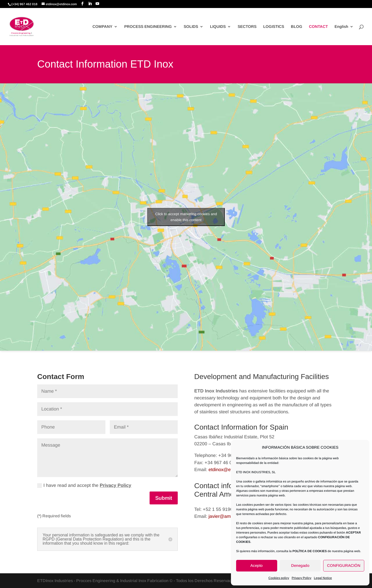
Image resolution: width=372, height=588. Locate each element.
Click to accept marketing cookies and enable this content (186, 217)
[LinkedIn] (90, 4)
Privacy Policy (301, 578)
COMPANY (102, 27)
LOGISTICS (274, 27)
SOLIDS (191, 27)
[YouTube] (97, 4)
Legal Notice (323, 578)
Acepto (257, 565)
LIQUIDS (218, 27)
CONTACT (318, 27)
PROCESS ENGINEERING (148, 27)
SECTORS (247, 27)
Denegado (300, 565)
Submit (164, 498)
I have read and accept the (84, 485)
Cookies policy (279, 578)
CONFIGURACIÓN (344, 565)
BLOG (297, 27)
